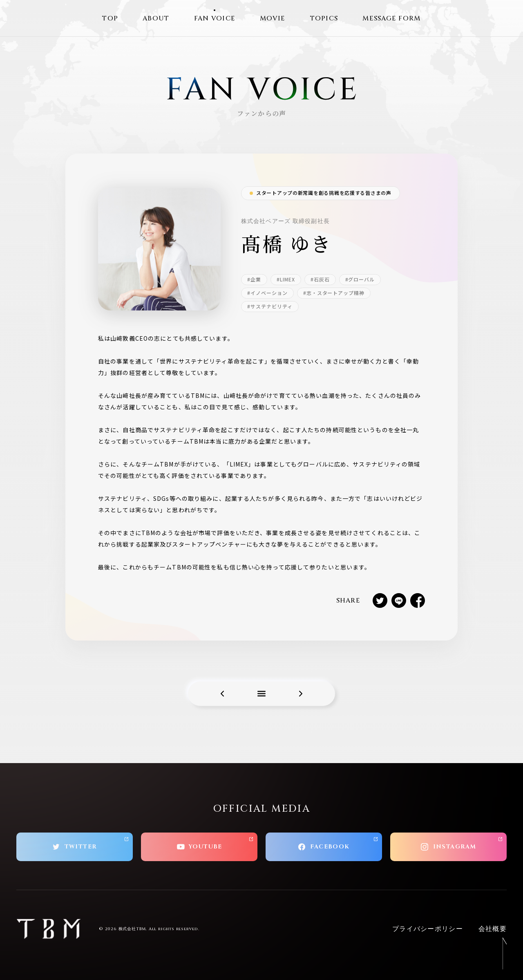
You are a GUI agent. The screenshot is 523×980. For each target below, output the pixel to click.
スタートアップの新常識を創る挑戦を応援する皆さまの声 (324, 193)
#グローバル (360, 279)
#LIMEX (286, 279)
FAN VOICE (215, 18)
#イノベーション (267, 293)
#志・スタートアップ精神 (334, 293)
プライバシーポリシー (428, 929)
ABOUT (156, 18)
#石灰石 (320, 279)
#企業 (254, 279)
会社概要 (493, 929)
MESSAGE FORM (391, 18)
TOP (110, 18)
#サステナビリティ (270, 306)
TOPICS (324, 18)
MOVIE (273, 18)
